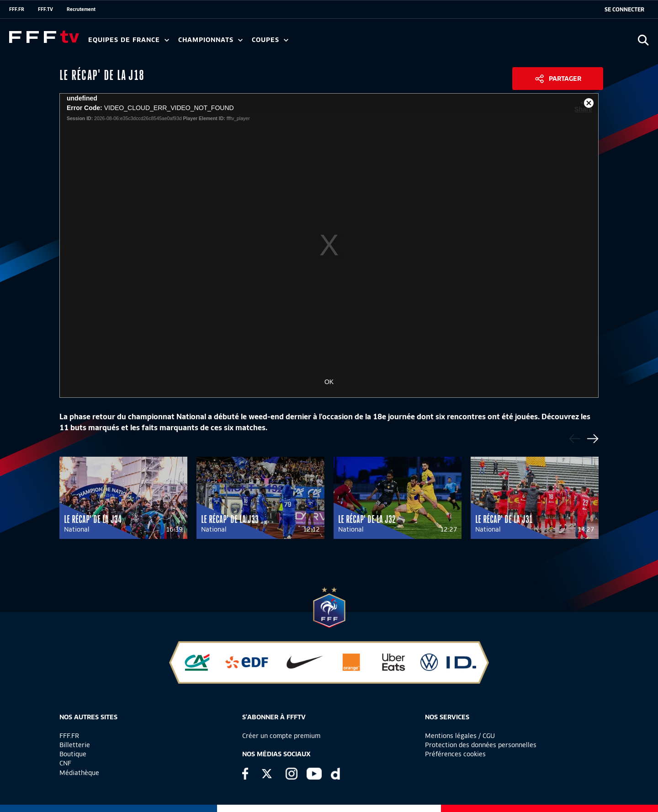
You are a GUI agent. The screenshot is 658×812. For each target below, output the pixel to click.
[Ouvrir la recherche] (643, 40)
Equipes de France (129, 40)
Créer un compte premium (281, 736)
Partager (565, 79)
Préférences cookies (455, 754)
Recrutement (81, 9)
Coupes (270, 40)
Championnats (210, 40)
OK (329, 382)
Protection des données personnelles (481, 745)
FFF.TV (45, 9)
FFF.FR (17, 9)
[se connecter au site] (624, 10)
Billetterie (75, 745)
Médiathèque (79, 773)
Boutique (73, 754)
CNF (65, 763)
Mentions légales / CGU (460, 736)
